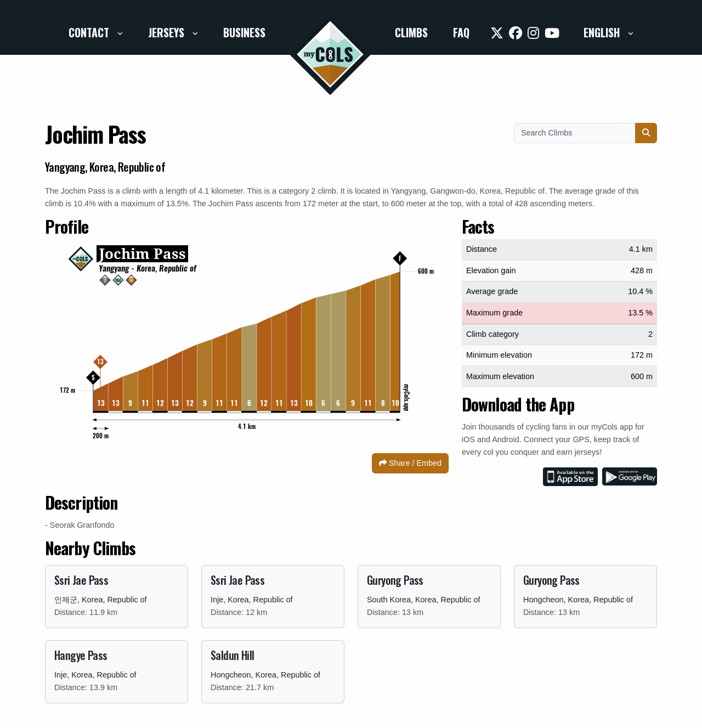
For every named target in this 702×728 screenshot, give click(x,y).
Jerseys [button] (168, 32)
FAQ (461, 32)
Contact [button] (90, 32)
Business (244, 32)
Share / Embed (410, 463)
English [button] (603, 32)
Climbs (411, 32)
